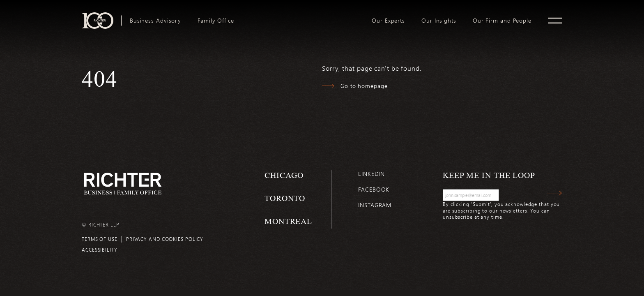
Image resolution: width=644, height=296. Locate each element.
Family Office (216, 21)
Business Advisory (155, 21)
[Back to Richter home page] (123, 184)
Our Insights (439, 21)
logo (303, 16)
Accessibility (100, 250)
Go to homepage (364, 86)
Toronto (285, 198)
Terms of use (100, 239)
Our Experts (388, 21)
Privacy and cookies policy (165, 239)
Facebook (374, 189)
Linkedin (371, 174)
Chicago (284, 175)
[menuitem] (155, 21)
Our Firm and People (502, 21)
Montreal (288, 221)
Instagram (375, 205)
